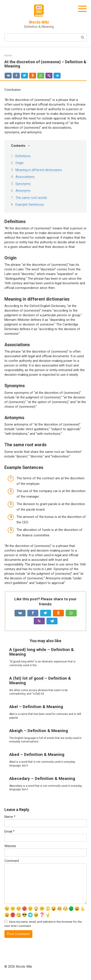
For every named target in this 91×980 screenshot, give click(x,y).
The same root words (31, 198)
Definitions (23, 156)
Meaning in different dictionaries (39, 170)
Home (8, 56)
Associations (25, 177)
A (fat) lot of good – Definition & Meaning (40, 681)
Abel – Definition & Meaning (36, 707)
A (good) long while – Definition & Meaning (42, 652)
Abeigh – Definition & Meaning (39, 731)
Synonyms (23, 184)
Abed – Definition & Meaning (37, 754)
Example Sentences (30, 205)
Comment (12, 861)
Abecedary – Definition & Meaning (42, 778)
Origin (19, 163)
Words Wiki (39, 22)
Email (9, 831)
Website (10, 846)
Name (10, 817)
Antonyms (23, 191)
